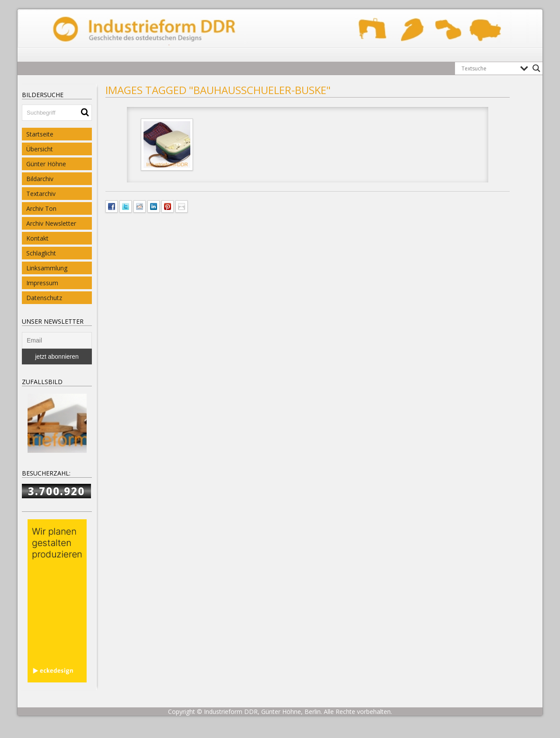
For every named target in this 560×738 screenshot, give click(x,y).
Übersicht (40, 149)
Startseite (40, 134)
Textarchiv (41, 194)
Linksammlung (47, 268)
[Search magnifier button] (536, 68)
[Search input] (489, 68)
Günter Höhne (46, 164)
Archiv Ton (41, 208)
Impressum (42, 283)
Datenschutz (44, 298)
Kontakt (37, 238)
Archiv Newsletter (51, 223)
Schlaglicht (41, 253)
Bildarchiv (40, 179)
